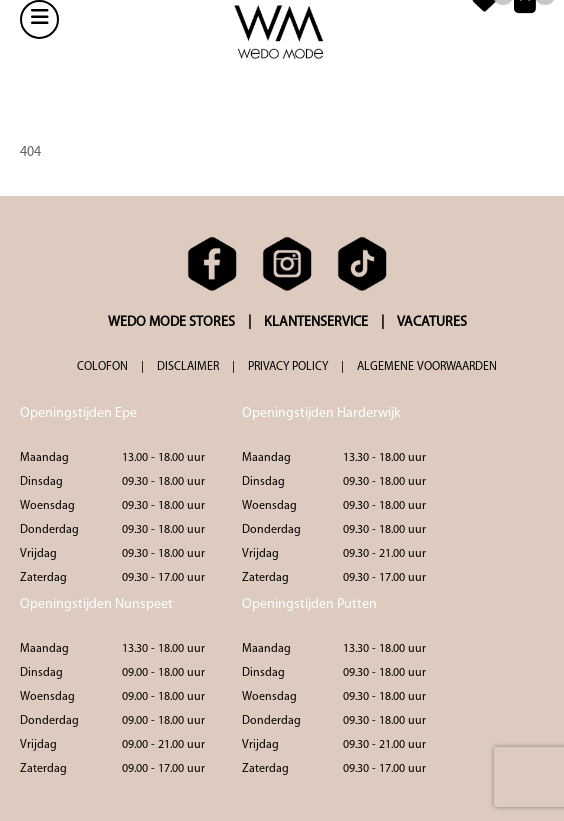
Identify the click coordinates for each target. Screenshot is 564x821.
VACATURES (432, 322)
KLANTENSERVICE (316, 322)
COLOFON (102, 367)
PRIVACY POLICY (288, 367)
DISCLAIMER (188, 367)
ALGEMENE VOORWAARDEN (427, 367)
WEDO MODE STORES (171, 322)
